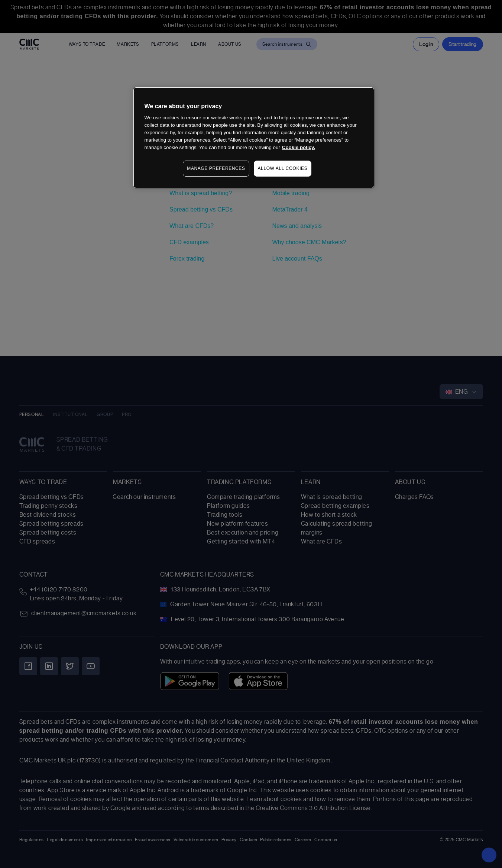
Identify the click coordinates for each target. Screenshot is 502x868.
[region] (254, 138)
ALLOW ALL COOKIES (283, 168)
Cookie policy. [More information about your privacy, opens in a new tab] (299, 147)
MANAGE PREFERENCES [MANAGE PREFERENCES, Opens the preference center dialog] (216, 168)
